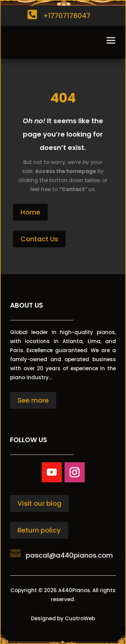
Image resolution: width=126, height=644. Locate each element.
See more (33, 400)
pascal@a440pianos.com (69, 555)
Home (30, 212)
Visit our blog (39, 503)
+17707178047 (67, 16)
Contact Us (39, 239)
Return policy (39, 530)
